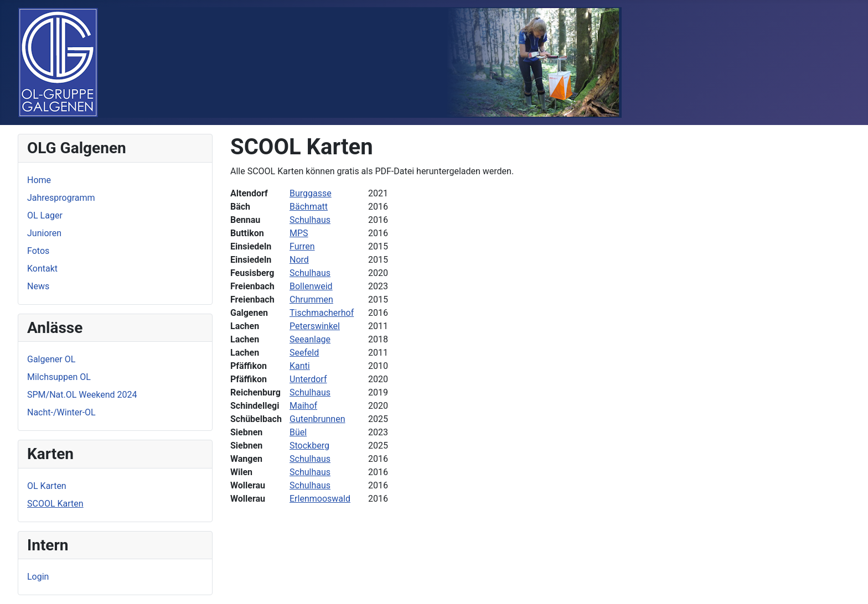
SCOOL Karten (55, 504)
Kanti (300, 366)
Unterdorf (308, 379)
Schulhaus (310, 220)
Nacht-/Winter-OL (61, 412)
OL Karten (47, 486)
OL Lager (45, 215)
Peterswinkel (315, 326)
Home (39, 180)
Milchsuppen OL (59, 377)
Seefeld (304, 353)
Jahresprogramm (61, 198)
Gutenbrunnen (317, 419)
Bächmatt (309, 207)
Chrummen (311, 300)
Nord (299, 260)
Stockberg (309, 446)
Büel (298, 432)
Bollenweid (311, 286)
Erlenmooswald (320, 499)
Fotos (38, 251)
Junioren (44, 233)
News (38, 286)
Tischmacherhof (322, 313)
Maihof (303, 406)
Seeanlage (310, 339)
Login (38, 577)
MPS (299, 233)
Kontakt (42, 269)
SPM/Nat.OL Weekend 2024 (82, 395)
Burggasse (311, 193)
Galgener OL (51, 359)
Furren (302, 246)
